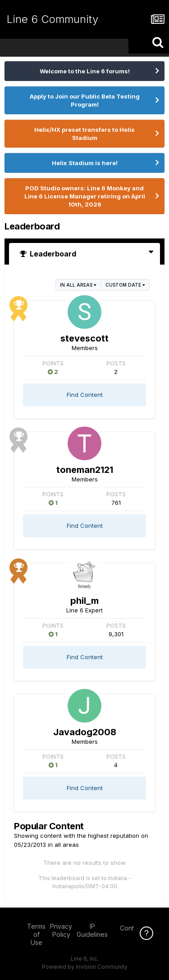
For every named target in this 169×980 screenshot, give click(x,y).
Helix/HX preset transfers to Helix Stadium (84, 134)
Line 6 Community (53, 19)
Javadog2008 (85, 732)
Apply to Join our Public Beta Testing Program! (85, 100)
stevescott (84, 338)
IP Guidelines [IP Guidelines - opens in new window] (92, 930)
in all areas (78, 285)
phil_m (84, 601)
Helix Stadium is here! (85, 163)
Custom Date (125, 285)
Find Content (85, 395)
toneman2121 (85, 470)
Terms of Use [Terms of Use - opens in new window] (36, 934)
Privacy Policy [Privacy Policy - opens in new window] (61, 930)
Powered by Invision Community (85, 967)
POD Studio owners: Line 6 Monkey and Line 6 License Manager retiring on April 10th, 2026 (85, 196)
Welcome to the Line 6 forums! (85, 71)
